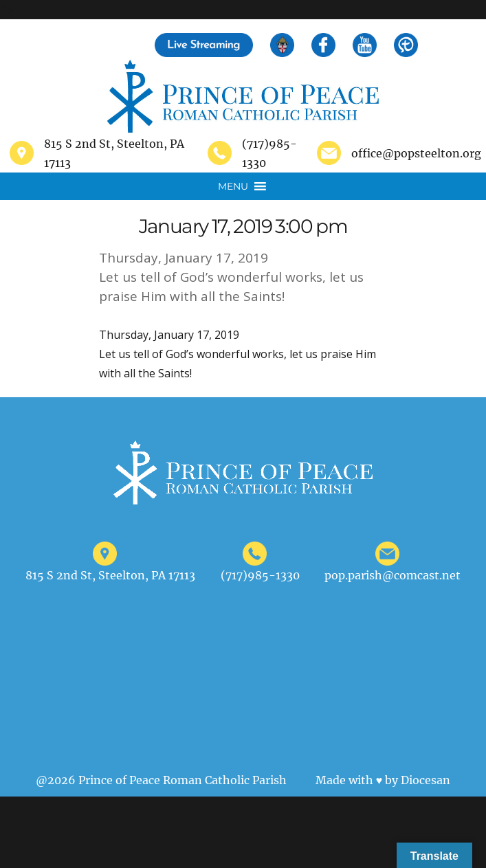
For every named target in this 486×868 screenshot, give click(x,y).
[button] (233, 186)
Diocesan (426, 780)
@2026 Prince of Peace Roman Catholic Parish (161, 780)
